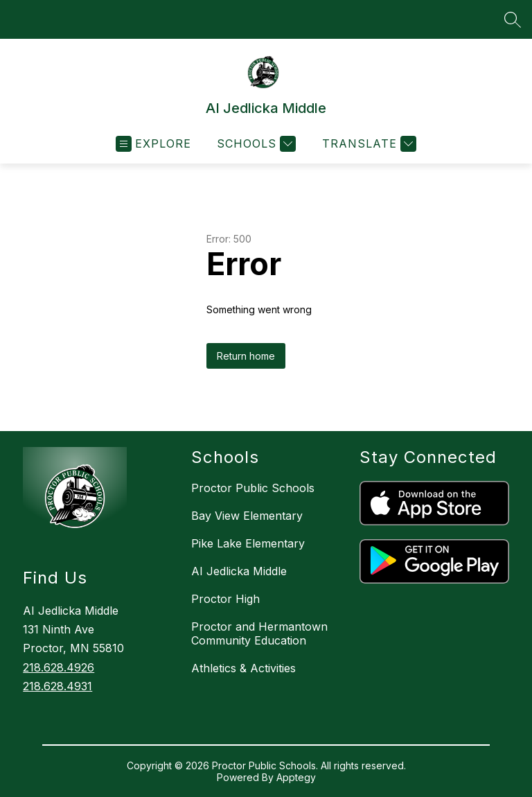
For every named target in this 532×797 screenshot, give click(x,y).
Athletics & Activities (243, 668)
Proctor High (225, 599)
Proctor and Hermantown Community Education (259, 633)
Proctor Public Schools (253, 488)
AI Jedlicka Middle (239, 571)
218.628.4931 (57, 686)
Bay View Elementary (247, 516)
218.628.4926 (59, 667)
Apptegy (296, 777)
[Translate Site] (367, 144)
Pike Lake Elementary (248, 543)
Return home (246, 356)
